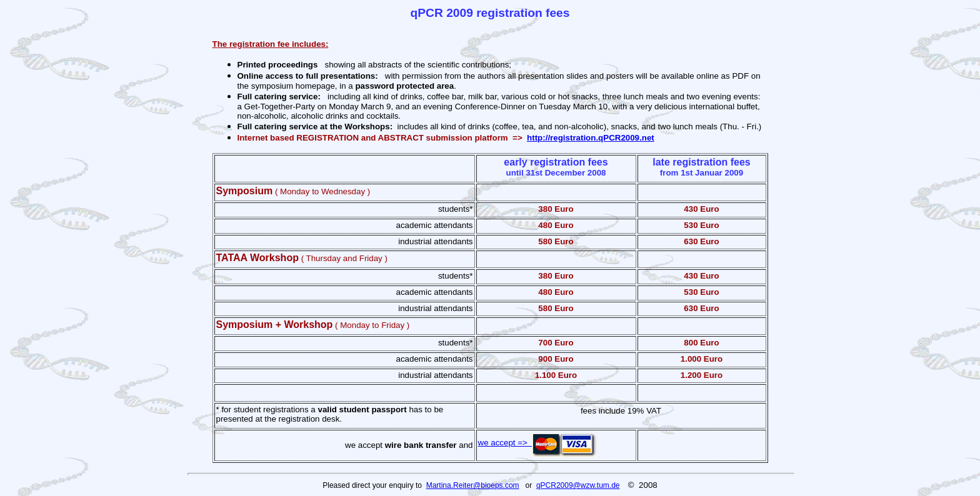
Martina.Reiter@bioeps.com (473, 485)
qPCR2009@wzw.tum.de (578, 485)
